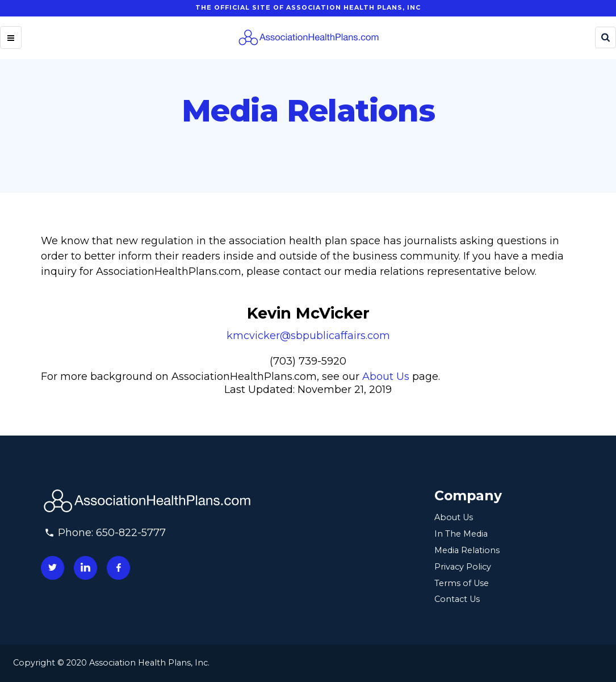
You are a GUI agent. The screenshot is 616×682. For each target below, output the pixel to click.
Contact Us (457, 599)
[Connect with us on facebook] (118, 568)
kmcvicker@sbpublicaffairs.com (308, 336)
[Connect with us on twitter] (53, 568)
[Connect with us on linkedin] (85, 568)
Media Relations (467, 550)
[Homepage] (308, 37)
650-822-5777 (131, 533)
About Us (386, 376)
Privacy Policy (463, 567)
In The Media (461, 534)
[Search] (605, 37)
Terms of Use (462, 583)
